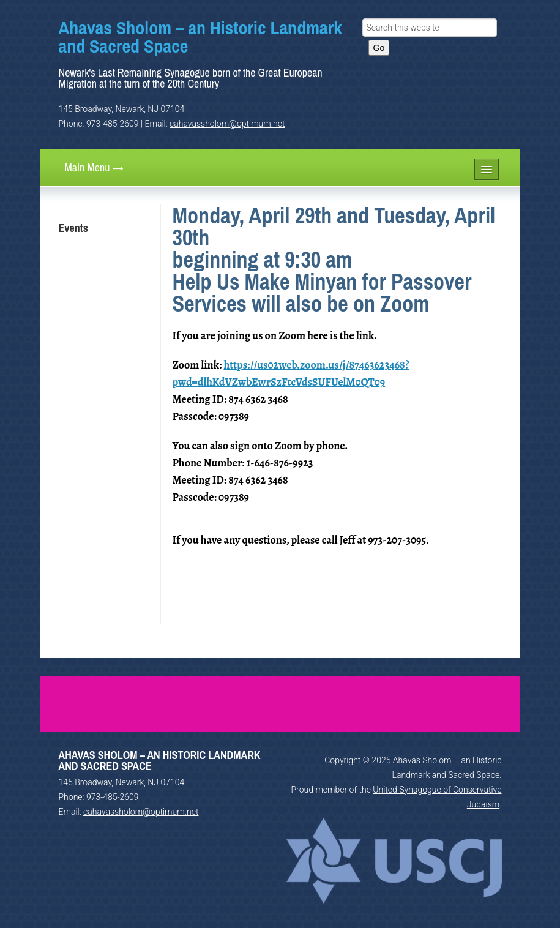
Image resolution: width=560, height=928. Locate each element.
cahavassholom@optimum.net (227, 124)
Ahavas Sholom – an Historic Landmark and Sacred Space (200, 37)
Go (379, 48)
